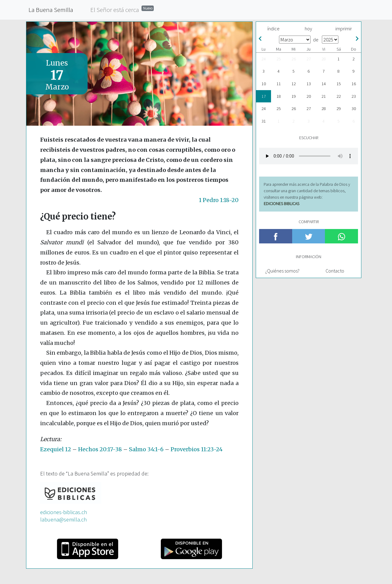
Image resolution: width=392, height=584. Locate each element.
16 (354, 84)
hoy (308, 29)
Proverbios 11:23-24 (197, 449)
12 (294, 84)
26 (294, 59)
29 (339, 109)
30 (354, 109)
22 (339, 96)
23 (354, 96)
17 (264, 96)
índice (273, 29)
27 (309, 59)
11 (279, 84)
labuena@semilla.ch (63, 519)
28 (324, 59)
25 (279, 59)
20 (309, 96)
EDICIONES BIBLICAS (281, 204)
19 (294, 96)
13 (309, 84)
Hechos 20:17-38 (100, 449)
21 (324, 96)
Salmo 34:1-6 (146, 449)
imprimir (344, 29)
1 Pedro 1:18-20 (219, 200)
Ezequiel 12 (56, 449)
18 (279, 96)
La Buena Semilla (51, 10)
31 (264, 121)
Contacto (335, 271)
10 (264, 84)
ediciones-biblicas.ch (64, 512)
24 (264, 59)
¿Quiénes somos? (282, 271)
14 (324, 84)
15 (339, 84)
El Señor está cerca (122, 9)
